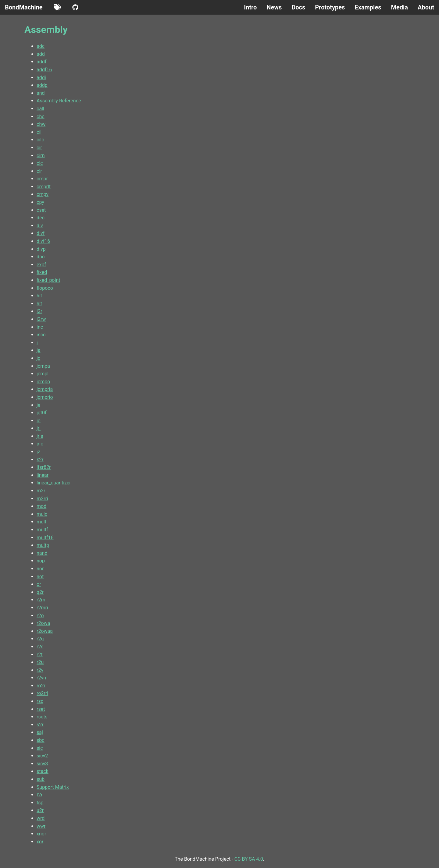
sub (41, 779)
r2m (41, 600)
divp (41, 249)
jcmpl (43, 374)
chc (41, 117)
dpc (41, 257)
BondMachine (24, 7)
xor (40, 842)
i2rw (41, 319)
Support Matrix (53, 787)
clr (39, 171)
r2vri (41, 678)
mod (41, 506)
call (40, 109)
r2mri (42, 608)
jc (38, 358)
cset (41, 210)
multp (43, 545)
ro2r (41, 686)
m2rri (42, 499)
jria (40, 436)
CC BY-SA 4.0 (249, 859)
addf (41, 62)
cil (39, 132)
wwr (41, 826)
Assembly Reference (59, 101)
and (41, 93)
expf (41, 265)
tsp (40, 803)
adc (41, 46)
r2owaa (45, 631)
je (38, 405)
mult (41, 522)
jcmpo (43, 382)
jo (39, 421)
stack (43, 771)
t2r (40, 795)
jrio (40, 444)
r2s (40, 647)
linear (43, 475)
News (274, 7)
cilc (40, 140)
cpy (40, 202)
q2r (40, 592)
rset (41, 709)
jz (38, 452)
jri (39, 428)
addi (41, 78)
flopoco (45, 288)
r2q (40, 639)
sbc (41, 740)
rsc (40, 701)
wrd (41, 818)
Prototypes (330, 7)
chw (41, 124)
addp (42, 85)
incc (41, 335)
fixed (42, 272)
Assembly (46, 30)
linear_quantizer (54, 483)
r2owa (43, 623)
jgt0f (42, 413)
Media (399, 7)
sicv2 (42, 756)
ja (39, 350)
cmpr (42, 179)
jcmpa (43, 366)
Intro (250, 7)
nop (41, 561)
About (426, 7)
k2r (40, 460)
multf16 (45, 538)
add (41, 54)
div (40, 226)
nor (40, 569)
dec (41, 218)
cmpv (43, 194)
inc (40, 327)
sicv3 (42, 764)
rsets (42, 717)
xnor (41, 834)
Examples (368, 7)
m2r (41, 491)
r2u (40, 662)
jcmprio (45, 397)
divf (41, 233)
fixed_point (48, 280)
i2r (39, 311)
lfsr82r (44, 467)
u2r (40, 810)
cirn (41, 156)
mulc (42, 514)
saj (40, 732)
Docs (298, 7)
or (39, 584)
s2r (40, 725)
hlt (39, 304)
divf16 (43, 241)
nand (42, 553)
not (40, 577)
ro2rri (42, 693)
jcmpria (45, 389)
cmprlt (44, 187)
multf (42, 530)
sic (40, 748)
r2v (40, 670)
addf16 (44, 70)
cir (39, 148)
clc (40, 163)
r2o (40, 616)
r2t (40, 655)
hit (39, 296)
